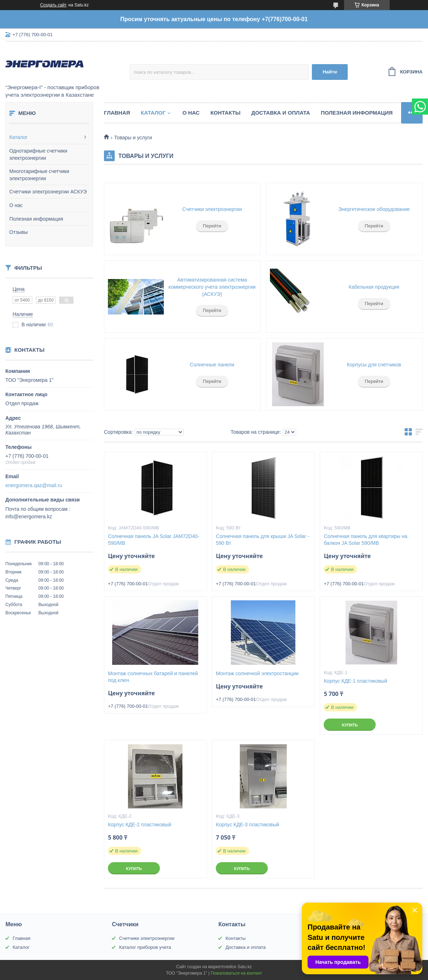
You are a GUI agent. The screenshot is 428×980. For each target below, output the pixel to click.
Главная (117, 113)
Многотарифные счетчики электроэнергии (39, 175)
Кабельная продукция (374, 287)
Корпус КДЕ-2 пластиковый (140, 825)
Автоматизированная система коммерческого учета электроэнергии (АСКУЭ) (212, 287)
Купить (350, 725)
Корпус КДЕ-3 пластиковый (248, 825)
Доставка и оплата (281, 113)
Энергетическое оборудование (374, 209)
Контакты (225, 113)
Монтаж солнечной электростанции (257, 673)
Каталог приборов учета (145, 947)
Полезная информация (36, 219)
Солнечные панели (212, 365)
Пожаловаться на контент (236, 973)
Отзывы (18, 232)
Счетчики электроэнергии (212, 209)
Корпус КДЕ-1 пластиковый (355, 681)
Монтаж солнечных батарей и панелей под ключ (153, 677)
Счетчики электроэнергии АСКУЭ (48, 192)
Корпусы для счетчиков (374, 365)
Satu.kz (244, 967)
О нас (16, 205)
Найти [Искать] (330, 72)
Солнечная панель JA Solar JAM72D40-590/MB (154, 540)
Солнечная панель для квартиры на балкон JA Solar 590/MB (365, 540)
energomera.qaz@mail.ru (34, 485)
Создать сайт (53, 5)
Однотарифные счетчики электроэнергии (38, 154)
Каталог (18, 137)
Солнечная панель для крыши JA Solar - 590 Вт (262, 540)
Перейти (212, 226)
